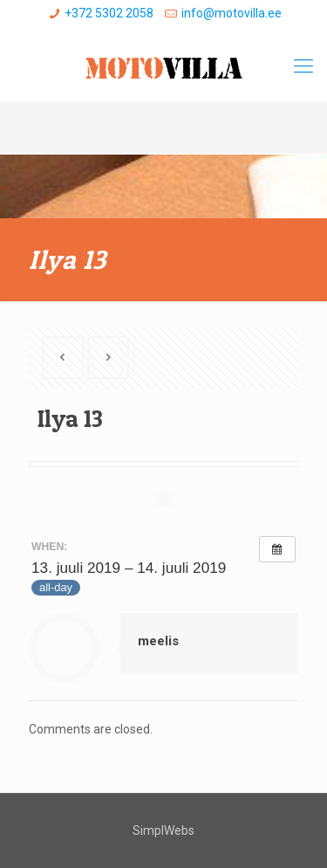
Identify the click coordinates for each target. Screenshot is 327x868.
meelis (158, 641)
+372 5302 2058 (109, 13)
